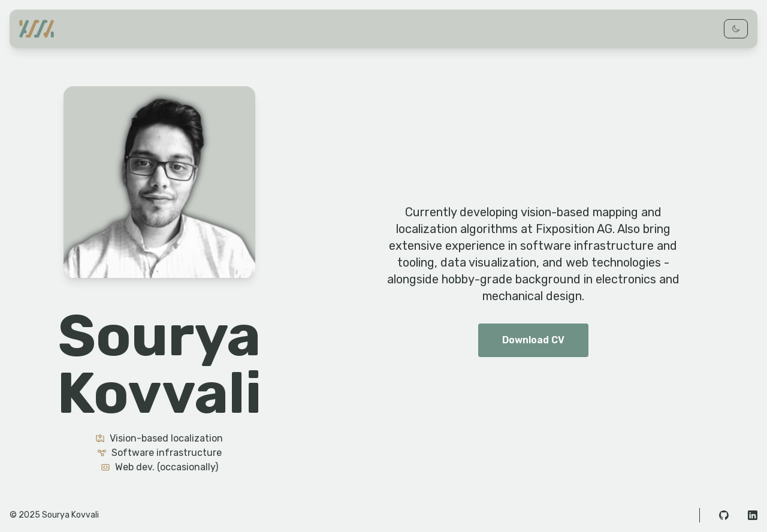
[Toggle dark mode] (736, 29)
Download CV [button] (533, 340)
